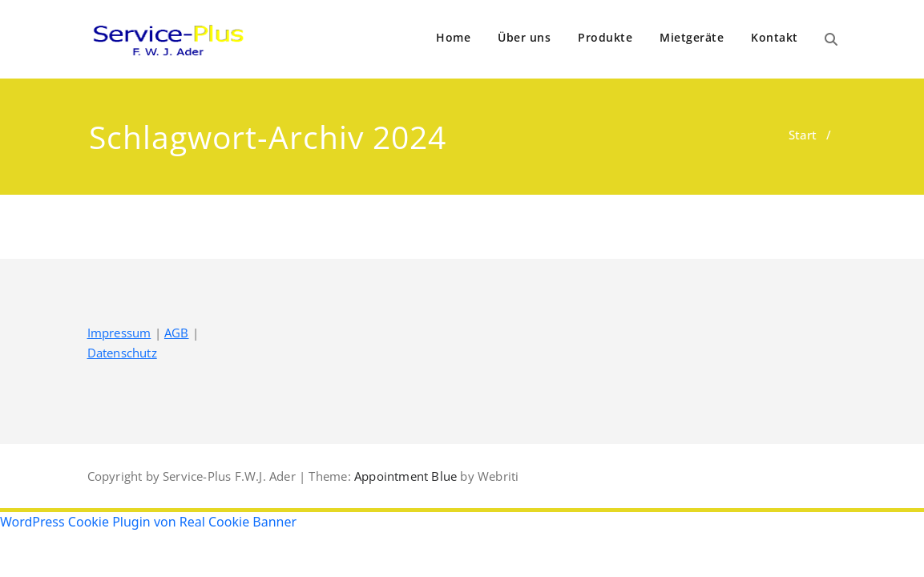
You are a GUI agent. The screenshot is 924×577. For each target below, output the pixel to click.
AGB (177, 333)
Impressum (119, 333)
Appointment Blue (404, 476)
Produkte (605, 37)
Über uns (524, 37)
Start (803, 135)
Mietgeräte (692, 37)
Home (453, 37)
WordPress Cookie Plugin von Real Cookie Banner (148, 522)
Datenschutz (122, 353)
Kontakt (775, 37)
